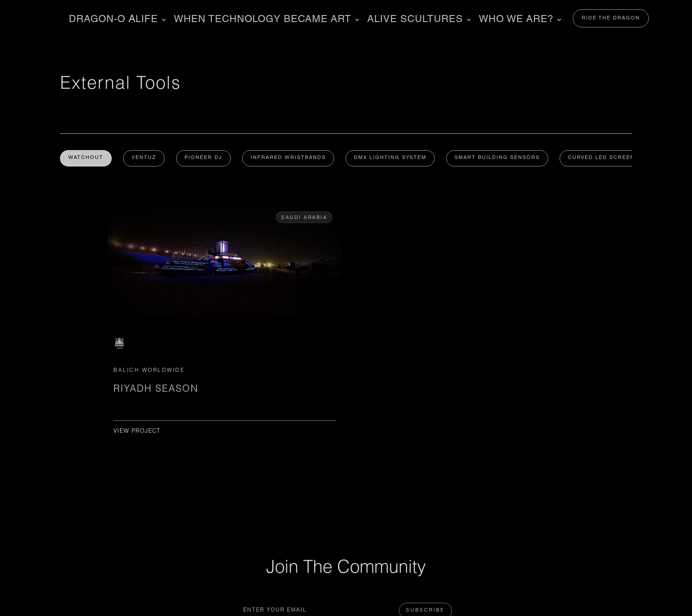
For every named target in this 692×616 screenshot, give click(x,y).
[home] (44, 18)
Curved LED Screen (607, 159)
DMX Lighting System (394, 159)
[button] (116, 20)
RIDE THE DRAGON (611, 18)
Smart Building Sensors (502, 159)
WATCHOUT (86, 159)
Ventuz (145, 159)
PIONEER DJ (206, 159)
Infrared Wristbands (291, 159)
